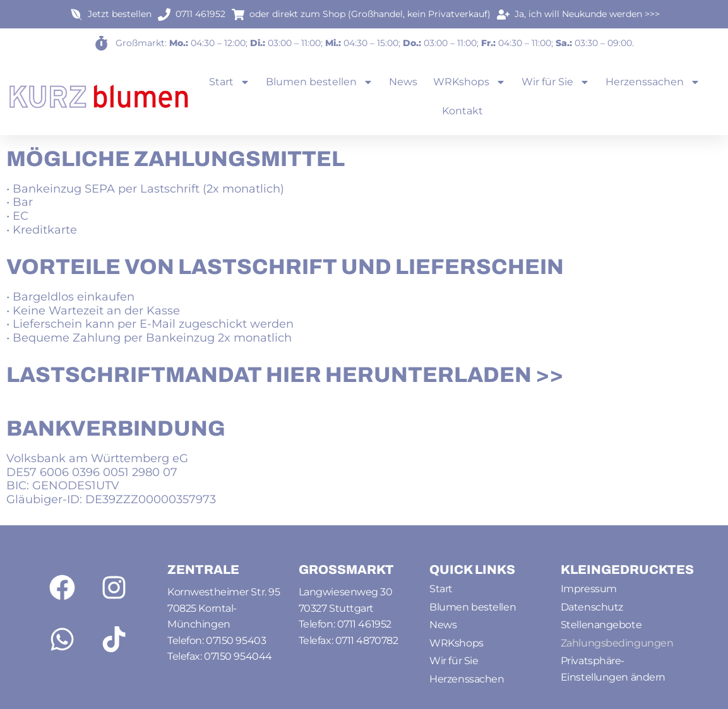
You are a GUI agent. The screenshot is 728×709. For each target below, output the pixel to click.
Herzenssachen (653, 82)
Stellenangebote (601, 625)
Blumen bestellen (319, 82)
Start (230, 82)
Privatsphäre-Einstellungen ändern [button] (613, 669)
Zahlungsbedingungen (617, 643)
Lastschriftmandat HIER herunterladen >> (285, 375)
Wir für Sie (556, 82)
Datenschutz (592, 607)
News (403, 82)
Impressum (589, 589)
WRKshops (469, 82)
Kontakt (462, 111)
